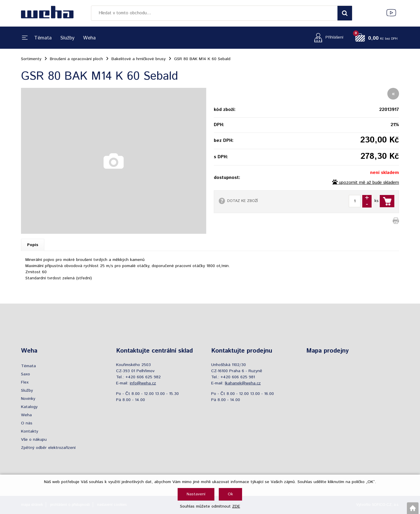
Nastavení (196, 494)
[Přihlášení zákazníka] (327, 38)
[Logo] (47, 13)
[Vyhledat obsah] (345, 13)
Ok (230, 494)
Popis (33, 245)
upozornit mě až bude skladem (369, 183)
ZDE (236, 506)
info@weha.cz (143, 383)
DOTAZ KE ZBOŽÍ (243, 201)
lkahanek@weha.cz (243, 383)
